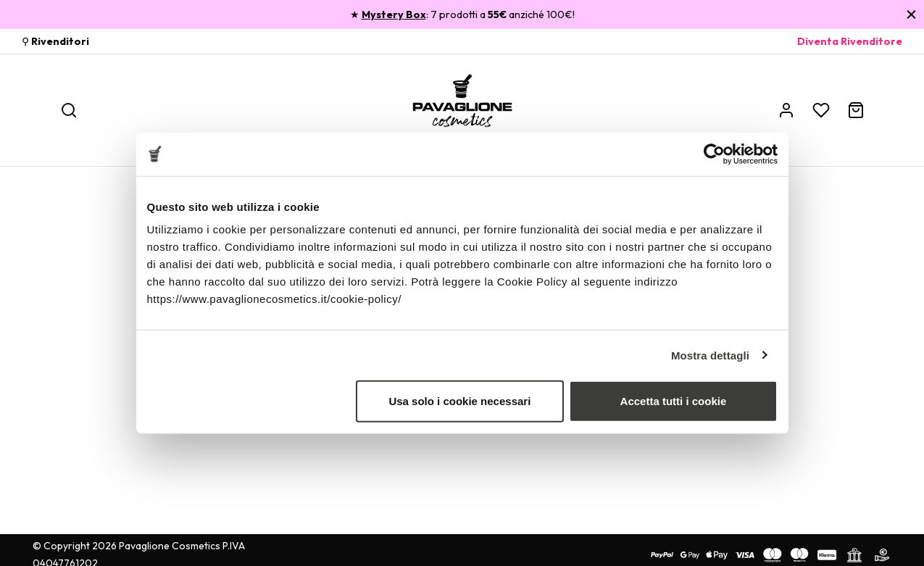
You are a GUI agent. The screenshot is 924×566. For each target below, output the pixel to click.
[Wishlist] (821, 110)
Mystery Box (394, 14)
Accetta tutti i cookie (674, 401)
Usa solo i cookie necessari (459, 401)
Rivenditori (60, 41)
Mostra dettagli (710, 355)
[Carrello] (856, 110)
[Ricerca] (69, 110)
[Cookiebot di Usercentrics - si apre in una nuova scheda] (714, 154)
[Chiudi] (911, 14)
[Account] (786, 110)
